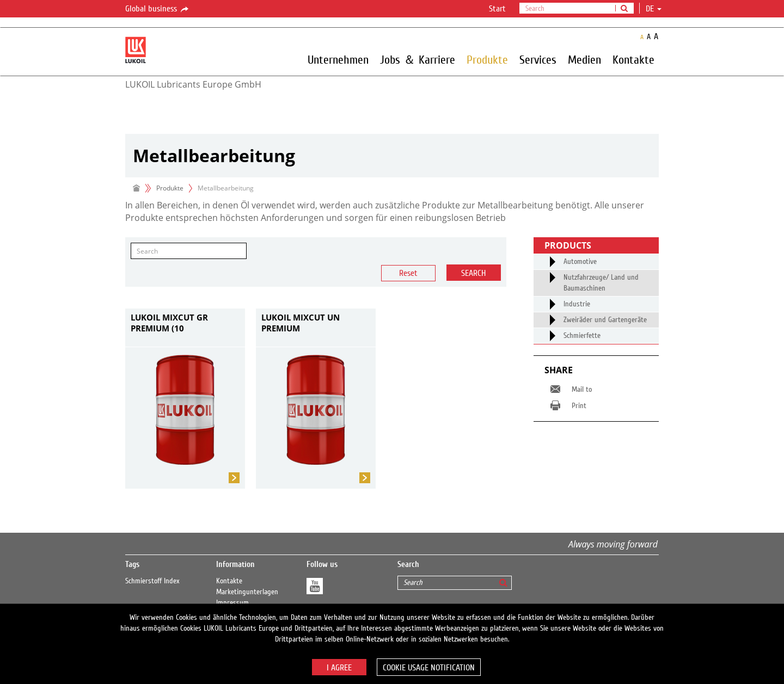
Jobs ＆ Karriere (418, 59)
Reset (408, 273)
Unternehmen (338, 59)
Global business (158, 9)
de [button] (654, 9)
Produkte (487, 59)
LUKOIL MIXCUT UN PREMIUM (301, 323)
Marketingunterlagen (247, 592)
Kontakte (633, 59)
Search (473, 273)
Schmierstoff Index (152, 581)
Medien (584, 59)
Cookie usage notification (429, 668)
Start (497, 9)
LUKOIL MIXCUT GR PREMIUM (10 (169, 323)
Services (538, 59)
